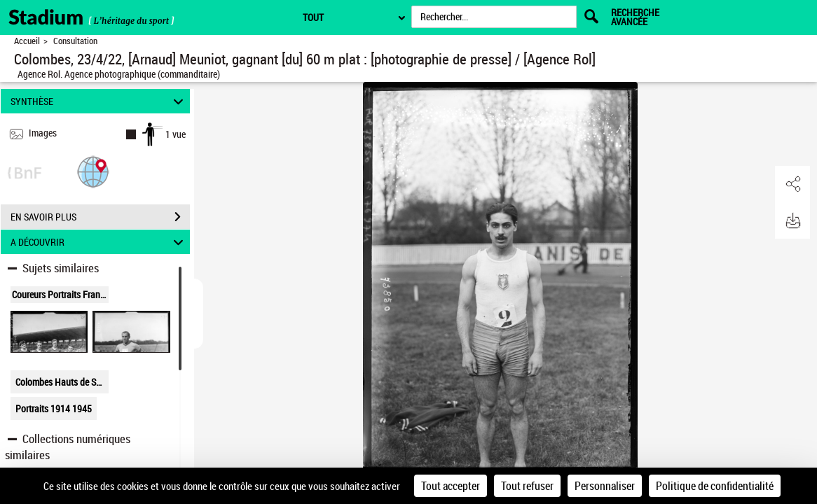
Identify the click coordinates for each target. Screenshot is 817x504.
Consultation (75, 41)
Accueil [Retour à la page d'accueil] (27, 41)
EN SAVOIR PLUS (100, 217)
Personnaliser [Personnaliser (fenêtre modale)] (605, 486)
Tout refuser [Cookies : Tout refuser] (527, 486)
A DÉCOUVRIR (99, 242)
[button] (93, 171)
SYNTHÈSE (99, 101)
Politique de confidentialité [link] (715, 486)
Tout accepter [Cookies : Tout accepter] (451, 486)
